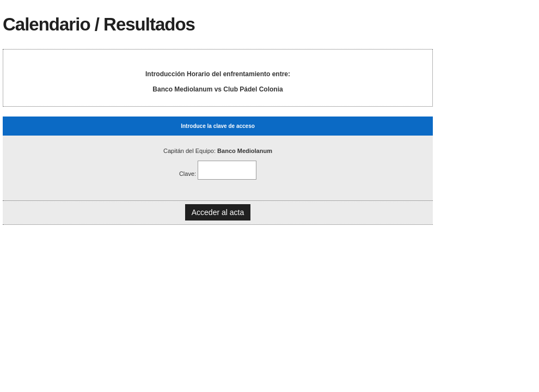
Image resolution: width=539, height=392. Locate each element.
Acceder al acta (218, 212)
